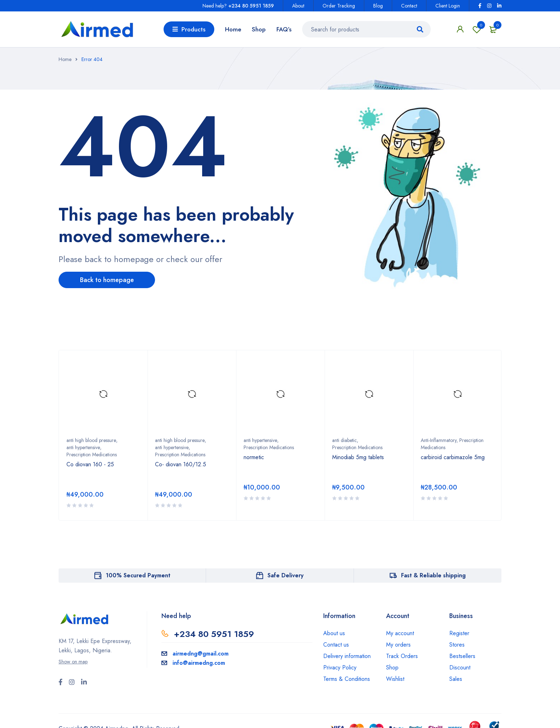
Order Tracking (339, 6)
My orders (398, 645)
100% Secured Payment (138, 575)
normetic (254, 457)
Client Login (448, 6)
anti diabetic (344, 440)
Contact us (336, 645)
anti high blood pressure (91, 440)
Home (65, 59)
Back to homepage (107, 280)
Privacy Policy (340, 667)
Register (459, 633)
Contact (409, 6)
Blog (378, 6)
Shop (392, 667)
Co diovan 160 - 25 (90, 464)
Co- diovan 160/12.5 (181, 464)
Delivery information (347, 656)
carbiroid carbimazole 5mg (453, 457)
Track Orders (402, 656)
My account (400, 633)
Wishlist (477, 29)
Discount (460, 667)
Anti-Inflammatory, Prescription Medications (452, 444)
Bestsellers (462, 656)
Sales (456, 679)
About (298, 6)
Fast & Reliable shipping (433, 575)
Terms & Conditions (347, 679)
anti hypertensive (83, 447)
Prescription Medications (92, 455)
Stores (457, 645)
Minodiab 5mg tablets (358, 457)
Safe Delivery (286, 575)
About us (334, 633)
